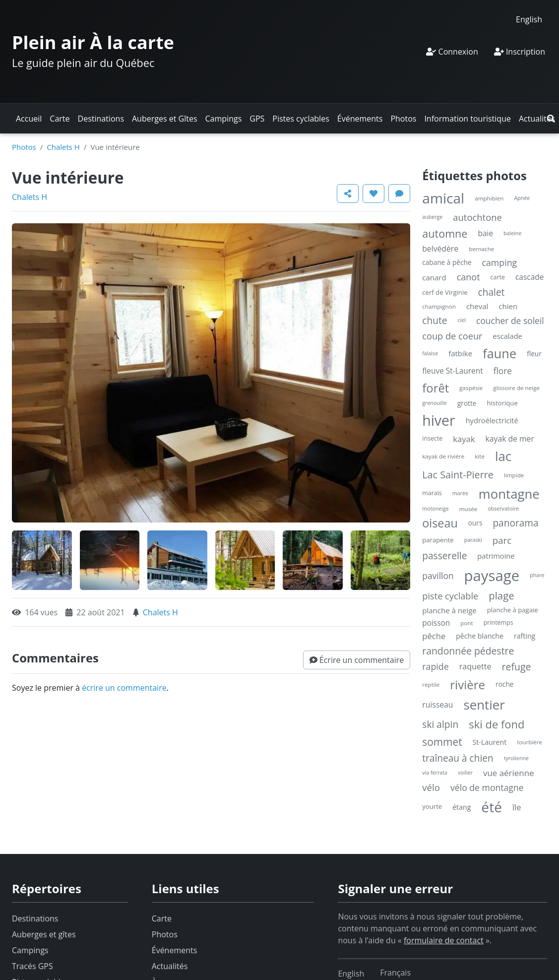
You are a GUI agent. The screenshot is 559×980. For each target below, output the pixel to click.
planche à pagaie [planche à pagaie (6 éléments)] (513, 610)
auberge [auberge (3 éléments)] (432, 217)
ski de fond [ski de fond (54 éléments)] (497, 724)
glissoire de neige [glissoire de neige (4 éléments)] (516, 388)
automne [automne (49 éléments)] (445, 233)
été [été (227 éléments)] (492, 807)
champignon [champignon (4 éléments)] (439, 306)
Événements (360, 119)
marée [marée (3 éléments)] (460, 493)
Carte (60, 119)
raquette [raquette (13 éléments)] (475, 666)
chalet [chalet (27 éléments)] (492, 292)
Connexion (452, 52)
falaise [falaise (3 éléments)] (430, 353)
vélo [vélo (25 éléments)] (431, 787)
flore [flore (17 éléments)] (503, 371)
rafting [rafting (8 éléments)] (525, 636)
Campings (224, 119)
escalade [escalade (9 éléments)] (508, 336)
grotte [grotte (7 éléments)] (467, 403)
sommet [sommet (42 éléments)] (442, 742)
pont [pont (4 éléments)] (466, 623)
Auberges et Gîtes (165, 119)
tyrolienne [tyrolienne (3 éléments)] (516, 758)
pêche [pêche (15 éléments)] (434, 636)
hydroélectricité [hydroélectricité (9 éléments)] (492, 420)
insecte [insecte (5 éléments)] (432, 438)
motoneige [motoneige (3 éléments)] (435, 509)
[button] (551, 119)
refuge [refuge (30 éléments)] (517, 667)
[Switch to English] (529, 19)
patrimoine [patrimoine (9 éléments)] (496, 556)
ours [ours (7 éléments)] (475, 523)
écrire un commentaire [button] (124, 688)
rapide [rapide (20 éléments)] (435, 666)
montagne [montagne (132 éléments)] (509, 494)
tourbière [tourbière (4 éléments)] (529, 742)
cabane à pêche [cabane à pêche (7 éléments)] (447, 262)
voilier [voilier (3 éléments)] (465, 773)
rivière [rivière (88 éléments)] (467, 685)
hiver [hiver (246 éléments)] (438, 420)
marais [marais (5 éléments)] (432, 493)
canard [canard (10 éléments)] (434, 277)
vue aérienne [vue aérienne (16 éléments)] (509, 773)
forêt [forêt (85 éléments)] (435, 388)
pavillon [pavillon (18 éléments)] (438, 576)
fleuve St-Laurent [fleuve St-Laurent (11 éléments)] (452, 371)
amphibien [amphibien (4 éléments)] (489, 198)
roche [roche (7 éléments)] (504, 684)
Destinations (101, 119)
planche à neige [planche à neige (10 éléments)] (449, 610)
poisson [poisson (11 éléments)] (436, 623)
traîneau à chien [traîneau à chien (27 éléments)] (458, 758)
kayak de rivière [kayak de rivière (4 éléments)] (443, 456)
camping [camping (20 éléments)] (499, 262)
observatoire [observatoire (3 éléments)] (503, 509)
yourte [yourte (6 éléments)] (432, 806)
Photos (403, 119)
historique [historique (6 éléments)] (502, 403)
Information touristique (467, 119)
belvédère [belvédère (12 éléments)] (440, 249)
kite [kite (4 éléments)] (480, 456)
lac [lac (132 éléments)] (503, 456)
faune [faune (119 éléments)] (499, 353)
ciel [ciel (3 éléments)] (462, 320)
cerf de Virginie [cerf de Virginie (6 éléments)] (445, 292)
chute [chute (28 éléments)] (435, 320)
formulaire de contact (444, 940)
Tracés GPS (32, 966)
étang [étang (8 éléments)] (462, 807)
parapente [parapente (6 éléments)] (438, 540)
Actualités (537, 119)
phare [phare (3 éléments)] (537, 575)
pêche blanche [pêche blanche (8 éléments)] (480, 636)
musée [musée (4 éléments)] (468, 509)
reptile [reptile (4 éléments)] (431, 685)
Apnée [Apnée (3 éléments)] (522, 198)
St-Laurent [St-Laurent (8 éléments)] (490, 742)
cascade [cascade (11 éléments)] (529, 277)
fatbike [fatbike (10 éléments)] (460, 353)
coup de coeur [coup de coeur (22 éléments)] (452, 336)
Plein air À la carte (93, 42)
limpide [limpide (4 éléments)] (514, 475)
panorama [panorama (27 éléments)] (515, 523)
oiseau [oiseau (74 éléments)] (440, 523)
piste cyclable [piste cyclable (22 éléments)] (450, 596)
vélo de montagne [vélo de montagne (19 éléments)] (487, 787)
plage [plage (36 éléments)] (501, 595)
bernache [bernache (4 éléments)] (481, 249)
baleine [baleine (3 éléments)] (512, 233)
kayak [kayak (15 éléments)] (464, 439)
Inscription (520, 52)
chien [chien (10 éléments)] (508, 306)
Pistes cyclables (301, 119)
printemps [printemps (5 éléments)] (498, 622)
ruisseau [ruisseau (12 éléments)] (437, 705)
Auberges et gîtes (44, 934)
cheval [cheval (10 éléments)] (477, 306)
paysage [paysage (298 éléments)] (492, 576)
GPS (257, 119)
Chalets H (63, 147)
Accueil (29, 119)
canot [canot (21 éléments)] (468, 277)
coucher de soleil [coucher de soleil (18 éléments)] (510, 321)
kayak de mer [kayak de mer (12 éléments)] (510, 439)
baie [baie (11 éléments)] (485, 233)
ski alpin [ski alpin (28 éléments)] (440, 724)
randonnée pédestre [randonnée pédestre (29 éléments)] (468, 651)
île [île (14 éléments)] (517, 807)
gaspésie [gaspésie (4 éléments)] (471, 388)
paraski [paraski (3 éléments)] (473, 540)
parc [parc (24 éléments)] (502, 540)
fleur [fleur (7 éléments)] (534, 354)
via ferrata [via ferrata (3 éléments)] (435, 773)
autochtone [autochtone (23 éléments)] (477, 217)
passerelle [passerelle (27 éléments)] (444, 556)
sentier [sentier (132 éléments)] (484, 705)
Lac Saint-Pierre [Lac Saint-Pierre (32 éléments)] (458, 475)
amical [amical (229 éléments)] (443, 198)
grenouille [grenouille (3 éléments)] (435, 403)
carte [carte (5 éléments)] (498, 277)
